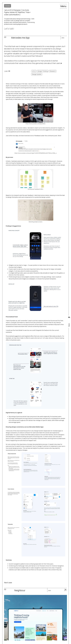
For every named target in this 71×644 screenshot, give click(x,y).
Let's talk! (9, 29)
